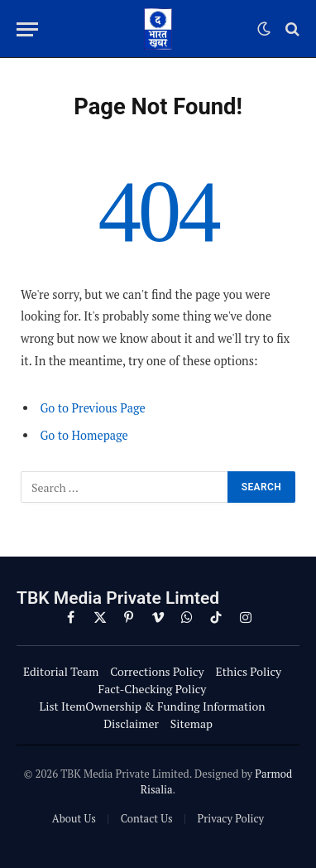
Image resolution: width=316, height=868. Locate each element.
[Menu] (27, 29)
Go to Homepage (84, 435)
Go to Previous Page (92, 408)
